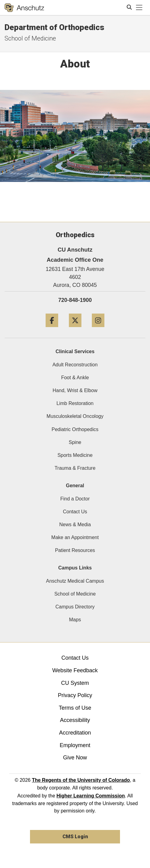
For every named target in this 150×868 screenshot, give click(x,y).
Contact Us (75, 512)
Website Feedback (75, 670)
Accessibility (75, 720)
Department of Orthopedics (54, 27)
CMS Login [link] (75, 837)
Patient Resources (75, 550)
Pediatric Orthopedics (75, 429)
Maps (75, 620)
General (75, 486)
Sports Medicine (75, 455)
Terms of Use (75, 708)
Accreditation (75, 733)
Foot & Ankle (75, 378)
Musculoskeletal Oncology (75, 416)
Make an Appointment (75, 537)
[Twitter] (75, 329)
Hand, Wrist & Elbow (75, 390)
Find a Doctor (75, 499)
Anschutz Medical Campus (75, 581)
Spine (75, 442)
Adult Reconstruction (75, 365)
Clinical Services (75, 351)
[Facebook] (52, 329)
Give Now (75, 758)
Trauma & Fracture (75, 468)
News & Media (75, 525)
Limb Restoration (75, 403)
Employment (75, 745)
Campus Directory (75, 607)
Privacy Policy (75, 695)
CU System (75, 683)
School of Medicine (75, 594)
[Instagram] (98, 329)
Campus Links (75, 568)
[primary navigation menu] (139, 8)
